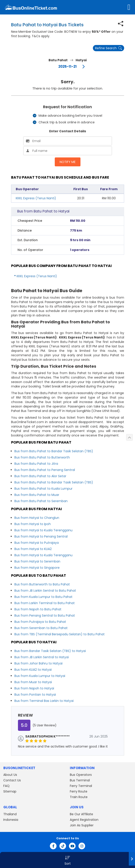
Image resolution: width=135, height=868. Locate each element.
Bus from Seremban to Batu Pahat (41, 628)
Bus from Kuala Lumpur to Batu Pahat (43, 597)
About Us (10, 775)
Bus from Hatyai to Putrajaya (37, 543)
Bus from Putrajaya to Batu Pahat (40, 622)
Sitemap (10, 791)
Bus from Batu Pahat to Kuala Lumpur (43, 489)
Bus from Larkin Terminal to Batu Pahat (45, 603)
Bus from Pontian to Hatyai (35, 695)
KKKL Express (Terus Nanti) (36, 198)
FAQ (6, 786)
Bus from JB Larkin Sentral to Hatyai (42, 657)
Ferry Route (79, 791)
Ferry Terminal (81, 786)
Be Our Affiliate (81, 814)
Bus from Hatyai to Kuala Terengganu (43, 530)
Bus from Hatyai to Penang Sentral (41, 536)
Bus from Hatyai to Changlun (37, 518)
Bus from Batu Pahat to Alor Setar (40, 476)
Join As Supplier (82, 825)
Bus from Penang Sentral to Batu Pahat (45, 615)
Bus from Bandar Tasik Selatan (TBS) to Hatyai (50, 651)
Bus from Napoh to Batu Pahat (38, 609)
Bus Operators (81, 775)
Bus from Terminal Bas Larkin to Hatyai (44, 701)
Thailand (10, 814)
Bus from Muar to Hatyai (33, 682)
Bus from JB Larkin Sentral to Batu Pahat (45, 591)
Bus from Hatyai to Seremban (37, 561)
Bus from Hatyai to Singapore (37, 568)
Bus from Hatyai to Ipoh (33, 524)
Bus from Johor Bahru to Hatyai (38, 663)
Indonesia (11, 820)
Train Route (79, 797)
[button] (67, 860)
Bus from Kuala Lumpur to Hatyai (40, 676)
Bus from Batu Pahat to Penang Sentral (45, 470)
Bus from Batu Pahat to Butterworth (42, 457)
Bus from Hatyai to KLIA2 (33, 549)
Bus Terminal (80, 780)
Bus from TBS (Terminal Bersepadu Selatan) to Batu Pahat (60, 634)
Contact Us (12, 780)
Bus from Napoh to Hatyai (34, 688)
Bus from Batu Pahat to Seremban (41, 501)
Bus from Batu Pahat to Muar (37, 495)
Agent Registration (84, 820)
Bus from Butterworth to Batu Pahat (42, 584)
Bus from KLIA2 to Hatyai (33, 670)
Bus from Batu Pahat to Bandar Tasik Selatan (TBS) (54, 451)
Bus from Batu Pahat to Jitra (36, 464)
